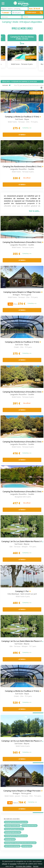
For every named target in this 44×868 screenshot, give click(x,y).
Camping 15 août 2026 (12, 826)
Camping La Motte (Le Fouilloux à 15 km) (23, 117)
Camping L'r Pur (23, 591)
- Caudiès (31, 169)
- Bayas (26, 119)
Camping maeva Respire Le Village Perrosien (23, 292)
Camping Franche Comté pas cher (16, 822)
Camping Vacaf (10, 839)
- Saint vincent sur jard (28, 594)
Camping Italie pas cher (13, 832)
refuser (5, 864)
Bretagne (16, 295)
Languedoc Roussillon (18, 169)
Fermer (36, 866)
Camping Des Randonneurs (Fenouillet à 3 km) (23, 166)
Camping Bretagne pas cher (14, 829)
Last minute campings (12, 846)
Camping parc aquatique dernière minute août (20, 843)
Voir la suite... (35, 211)
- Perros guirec (26, 295)
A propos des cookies (24, 866)
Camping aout (27, 846)
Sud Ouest (19, 119)
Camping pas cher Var (29, 826)
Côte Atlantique (13, 594)
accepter (13, 864)
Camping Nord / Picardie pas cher (16, 836)
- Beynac (26, 544)
